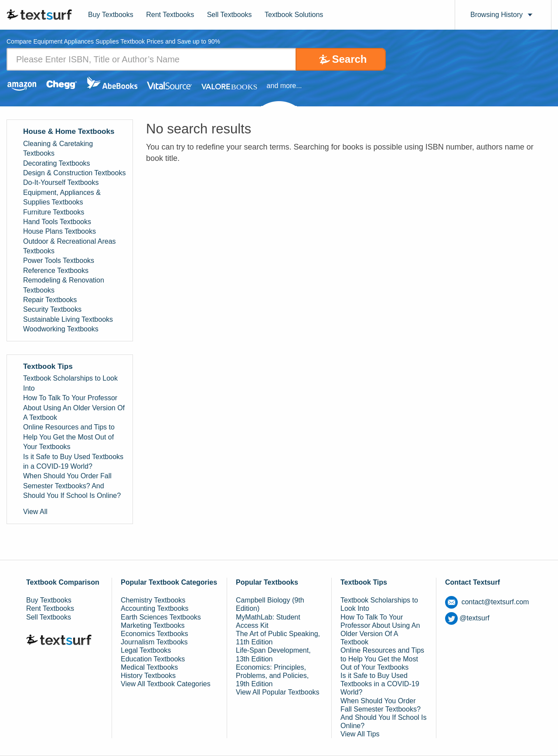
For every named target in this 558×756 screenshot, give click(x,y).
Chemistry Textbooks (153, 600)
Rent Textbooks (170, 15)
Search (349, 59)
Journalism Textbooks (154, 642)
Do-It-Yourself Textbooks (61, 182)
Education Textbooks (153, 659)
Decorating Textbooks (57, 163)
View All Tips (360, 734)
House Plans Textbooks (60, 231)
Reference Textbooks (56, 271)
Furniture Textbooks (54, 212)
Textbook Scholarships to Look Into (70, 383)
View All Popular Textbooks (278, 692)
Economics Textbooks (154, 634)
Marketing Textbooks (153, 625)
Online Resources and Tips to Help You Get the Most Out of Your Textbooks (69, 437)
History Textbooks (148, 676)
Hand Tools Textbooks (57, 222)
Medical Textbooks (149, 667)
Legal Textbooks (146, 650)
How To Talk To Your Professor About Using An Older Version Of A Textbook (74, 408)
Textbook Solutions (294, 15)
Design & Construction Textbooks (74, 173)
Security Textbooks (52, 309)
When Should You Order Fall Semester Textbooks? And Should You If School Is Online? (72, 486)
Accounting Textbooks (155, 608)
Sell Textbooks (230, 15)
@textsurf (467, 618)
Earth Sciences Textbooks (161, 617)
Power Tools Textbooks (59, 261)
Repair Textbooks (50, 300)
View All (35, 512)
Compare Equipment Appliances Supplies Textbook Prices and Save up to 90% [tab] (113, 42)
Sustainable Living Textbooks (68, 319)
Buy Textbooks (111, 15)
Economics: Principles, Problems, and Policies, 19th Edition (272, 676)
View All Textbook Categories (166, 684)
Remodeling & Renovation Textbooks (64, 285)
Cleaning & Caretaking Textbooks (58, 148)
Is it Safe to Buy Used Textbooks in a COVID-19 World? (73, 461)
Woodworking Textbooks (61, 329)
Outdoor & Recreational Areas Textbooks (70, 246)
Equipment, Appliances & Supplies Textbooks (62, 197)
